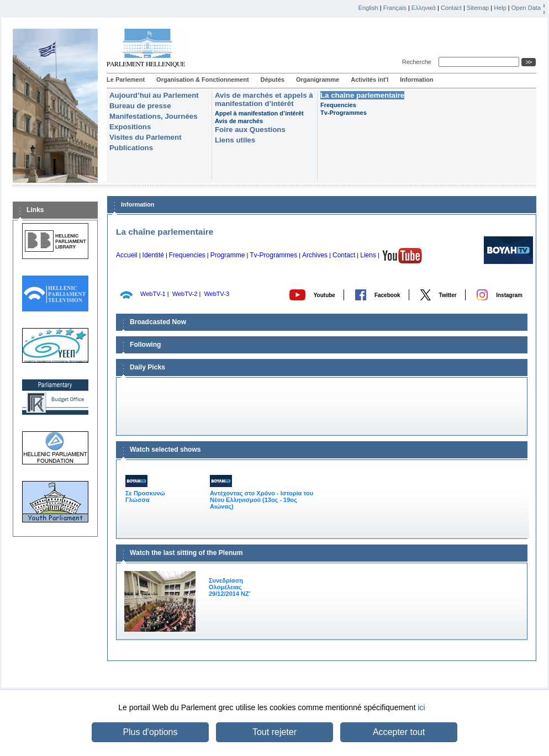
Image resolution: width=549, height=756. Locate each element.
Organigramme (318, 80)
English (368, 8)
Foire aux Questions (250, 129)
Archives (315, 255)
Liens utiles (235, 140)
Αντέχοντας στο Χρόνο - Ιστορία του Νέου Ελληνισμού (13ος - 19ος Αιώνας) (262, 492)
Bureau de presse (140, 106)
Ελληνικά (424, 8)
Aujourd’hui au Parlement (154, 95)
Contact (451, 8)
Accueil (127, 255)
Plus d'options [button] (150, 732)
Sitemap (478, 8)
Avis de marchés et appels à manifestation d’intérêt (264, 99)
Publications (131, 148)
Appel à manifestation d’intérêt (259, 113)
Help (500, 8)
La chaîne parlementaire (362, 95)
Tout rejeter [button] (274, 732)
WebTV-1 (153, 294)
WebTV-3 (217, 294)
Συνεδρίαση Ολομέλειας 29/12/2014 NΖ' (229, 587)
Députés (273, 80)
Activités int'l (369, 80)
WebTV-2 (185, 294)
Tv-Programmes (344, 113)
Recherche (418, 62)
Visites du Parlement (146, 137)
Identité (153, 255)
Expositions (130, 127)
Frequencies (338, 105)
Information (417, 80)
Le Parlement (126, 80)
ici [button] (421, 707)
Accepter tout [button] (399, 732)
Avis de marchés (239, 121)
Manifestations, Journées (154, 116)
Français (395, 8)
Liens (368, 255)
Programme (228, 255)
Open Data (526, 8)
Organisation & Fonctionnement (202, 80)
